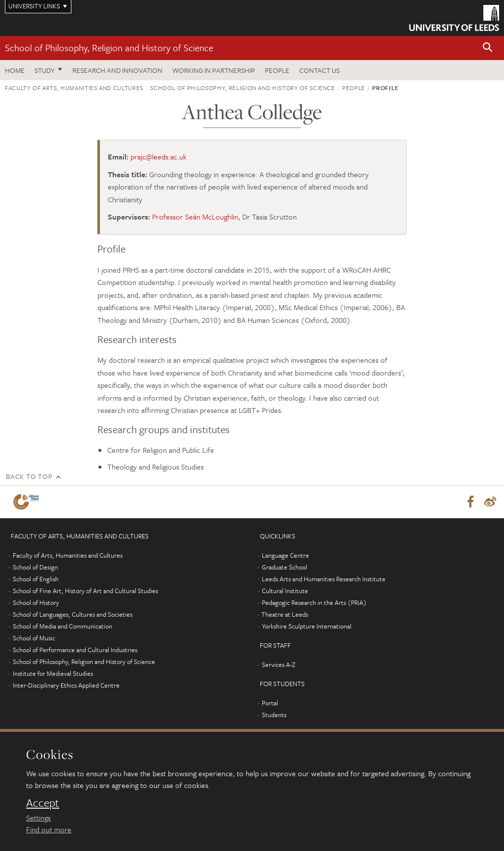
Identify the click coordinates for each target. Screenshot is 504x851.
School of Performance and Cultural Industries (75, 650)
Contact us (319, 70)
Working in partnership (214, 70)
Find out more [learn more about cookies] (49, 829)
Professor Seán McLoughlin (195, 217)
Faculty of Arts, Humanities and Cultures (74, 88)
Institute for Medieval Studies (53, 673)
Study (45, 70)
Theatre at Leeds (285, 614)
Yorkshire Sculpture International (307, 626)
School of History (36, 602)
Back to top (29, 476)
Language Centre (285, 555)
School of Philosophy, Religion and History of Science (109, 47)
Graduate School (284, 567)
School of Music (34, 638)
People (277, 70)
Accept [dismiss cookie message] (43, 803)
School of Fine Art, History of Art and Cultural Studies (85, 591)
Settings (38, 818)
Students (274, 715)
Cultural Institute (285, 591)
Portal (270, 703)
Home (15, 70)
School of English (36, 579)
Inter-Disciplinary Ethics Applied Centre (66, 685)
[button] (488, 48)
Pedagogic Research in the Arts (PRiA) (314, 602)
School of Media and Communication (63, 626)
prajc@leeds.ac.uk (158, 157)
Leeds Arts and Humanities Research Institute (324, 579)
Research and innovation (117, 70)
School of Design (35, 567)
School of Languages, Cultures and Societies (73, 614)
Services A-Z (279, 664)
